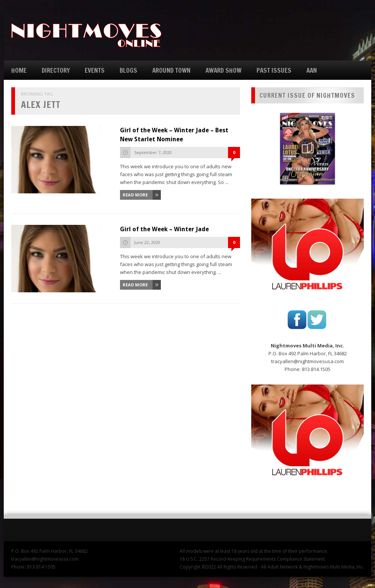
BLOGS (128, 70)
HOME (19, 70)
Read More (135, 195)
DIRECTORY (56, 70)
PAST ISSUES (274, 70)
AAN (312, 70)
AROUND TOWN (171, 70)
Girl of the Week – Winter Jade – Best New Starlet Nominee (174, 135)
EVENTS (95, 70)
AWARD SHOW (223, 70)
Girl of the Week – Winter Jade (164, 229)
